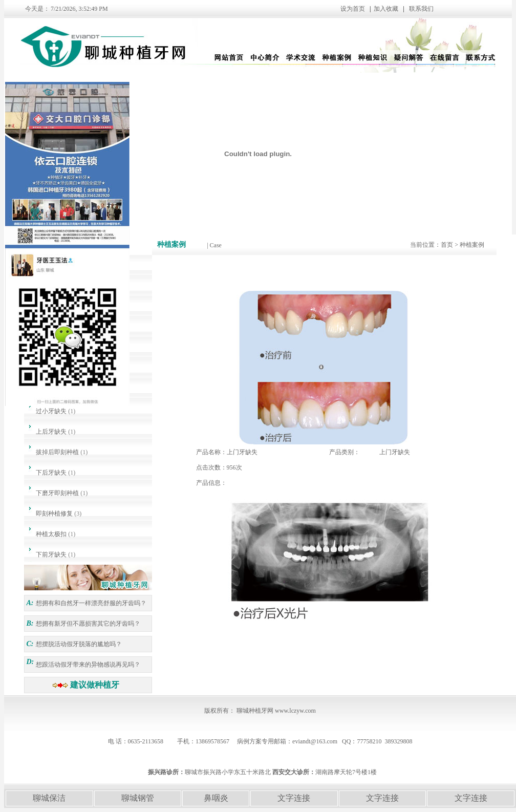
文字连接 (294, 798)
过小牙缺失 (51, 411)
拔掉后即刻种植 (57, 452)
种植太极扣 (51, 534)
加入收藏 (386, 9)
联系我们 (421, 9)
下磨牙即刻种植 (57, 493)
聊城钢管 (138, 798)
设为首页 (316, 9)
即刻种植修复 (54, 514)
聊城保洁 (49, 798)
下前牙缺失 (51, 554)
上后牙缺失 (51, 432)
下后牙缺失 (51, 473)
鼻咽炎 (216, 798)
